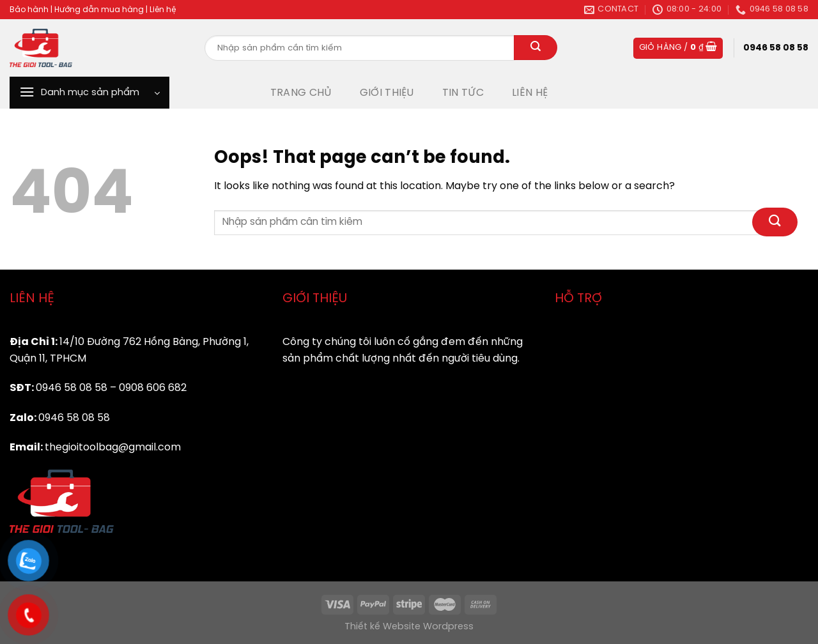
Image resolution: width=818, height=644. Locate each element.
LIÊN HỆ (530, 93)
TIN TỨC (463, 93)
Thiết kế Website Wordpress (409, 627)
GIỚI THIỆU (387, 93)
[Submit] (536, 48)
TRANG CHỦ (301, 93)
